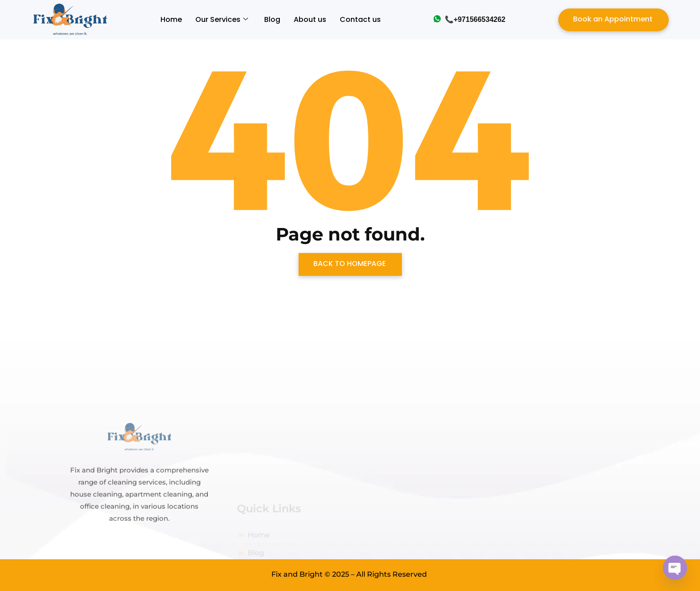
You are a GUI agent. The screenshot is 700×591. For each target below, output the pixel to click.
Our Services (222, 19)
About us (310, 19)
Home (171, 19)
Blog (272, 19)
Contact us (360, 19)
